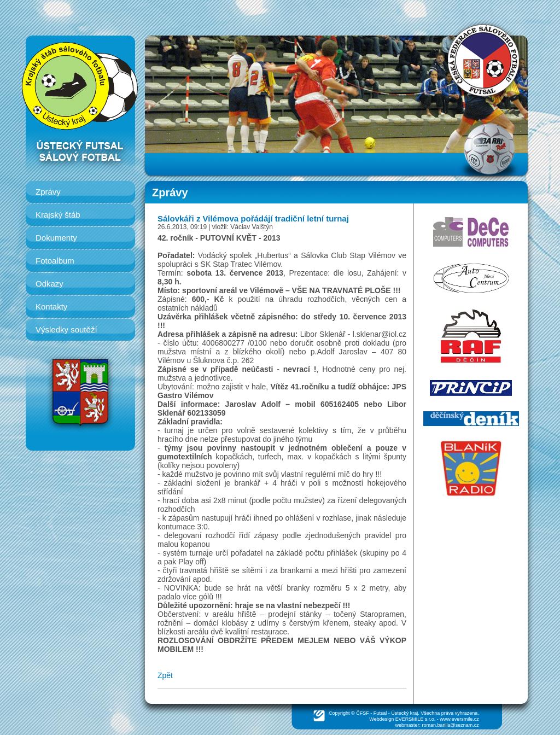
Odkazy (49, 284)
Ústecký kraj (404, 713)
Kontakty (51, 307)
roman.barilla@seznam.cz (451, 725)
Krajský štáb (58, 215)
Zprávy (48, 192)
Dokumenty (56, 238)
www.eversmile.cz (459, 719)
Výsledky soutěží (66, 329)
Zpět (165, 675)
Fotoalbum (55, 261)
